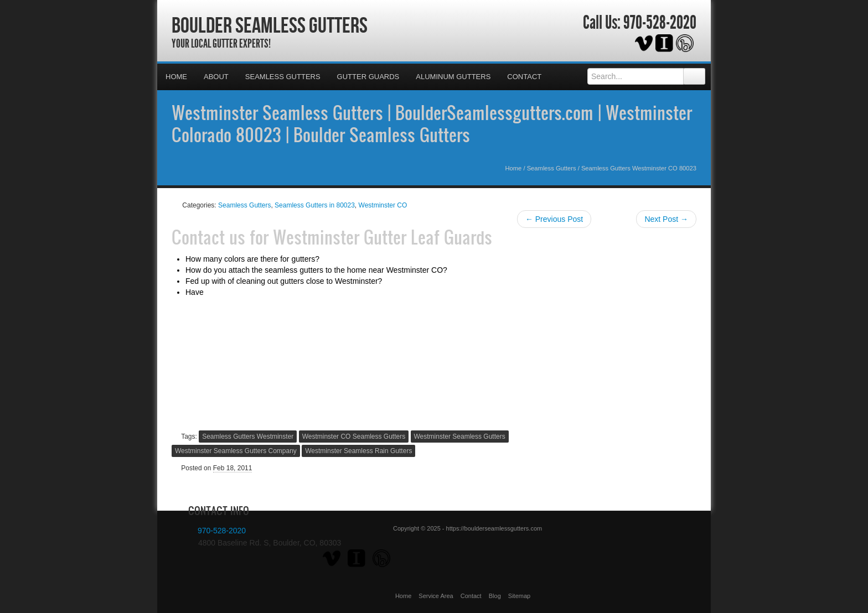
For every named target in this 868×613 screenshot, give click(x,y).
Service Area (436, 596)
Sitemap (519, 596)
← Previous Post (554, 219)
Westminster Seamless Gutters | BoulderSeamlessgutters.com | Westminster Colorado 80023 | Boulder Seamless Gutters (432, 123)
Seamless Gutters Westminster (248, 437)
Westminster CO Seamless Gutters (354, 437)
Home (176, 77)
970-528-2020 (660, 23)
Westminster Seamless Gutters (460, 437)
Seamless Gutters (283, 77)
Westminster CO (383, 205)
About (216, 77)
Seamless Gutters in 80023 (315, 205)
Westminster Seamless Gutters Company (236, 451)
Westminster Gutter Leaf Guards (383, 237)
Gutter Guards (368, 77)
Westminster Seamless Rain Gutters (358, 451)
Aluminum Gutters (453, 77)
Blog (495, 596)
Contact (524, 77)
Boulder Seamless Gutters (270, 25)
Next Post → (666, 219)
